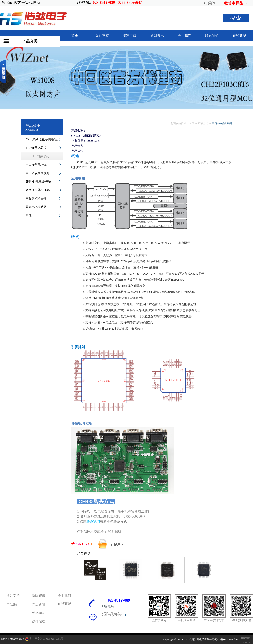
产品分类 (30, 41)
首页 (75, 36)
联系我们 (93, 522)
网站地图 (246, 638)
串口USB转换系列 (222, 123)
